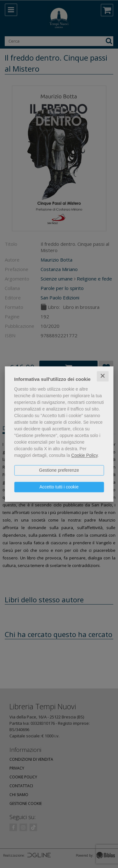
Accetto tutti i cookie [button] (59, 487)
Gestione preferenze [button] (59, 470)
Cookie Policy (84, 455)
